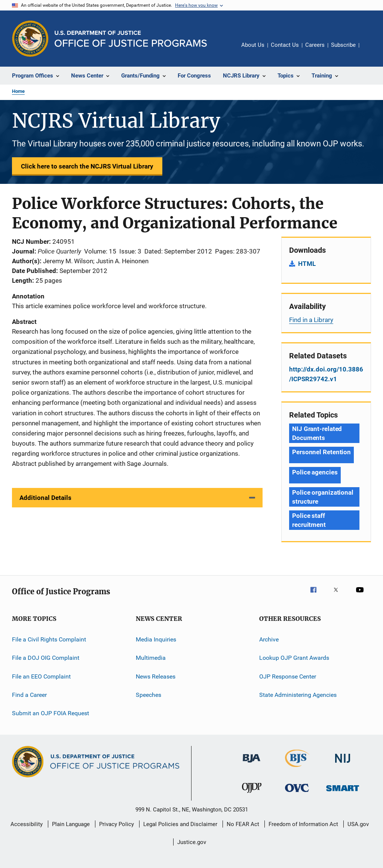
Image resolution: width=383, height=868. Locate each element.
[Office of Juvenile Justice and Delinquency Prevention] (252, 794)
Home (18, 91)
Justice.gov (192, 842)
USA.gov (358, 824)
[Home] (131, 39)
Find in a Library (311, 320)
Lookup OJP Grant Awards (294, 658)
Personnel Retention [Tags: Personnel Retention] (321, 452)
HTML (307, 264)
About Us (253, 45)
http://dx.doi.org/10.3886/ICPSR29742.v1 (326, 374)
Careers (315, 45)
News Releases (156, 676)
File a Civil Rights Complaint (49, 639)
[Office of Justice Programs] (30, 39)
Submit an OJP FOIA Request (50, 713)
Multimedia (151, 658)
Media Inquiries (156, 639)
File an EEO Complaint (41, 676)
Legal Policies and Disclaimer (180, 824)
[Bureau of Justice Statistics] (297, 768)
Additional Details (45, 498)
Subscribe (343, 45)
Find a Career (29, 695)
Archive (269, 639)
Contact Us (285, 45)
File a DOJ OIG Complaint (46, 658)
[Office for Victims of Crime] (297, 793)
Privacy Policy (117, 824)
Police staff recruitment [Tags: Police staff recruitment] (309, 520)
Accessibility (27, 824)
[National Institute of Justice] (343, 764)
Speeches (148, 695)
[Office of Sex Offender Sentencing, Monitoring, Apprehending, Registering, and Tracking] (343, 793)
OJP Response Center (288, 676)
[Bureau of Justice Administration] (252, 764)
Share (371, 50)
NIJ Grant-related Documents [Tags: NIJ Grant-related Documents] (317, 433)
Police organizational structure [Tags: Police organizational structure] (323, 497)
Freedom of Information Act (303, 824)
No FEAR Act (243, 824)
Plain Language (71, 824)
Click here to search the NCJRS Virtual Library (87, 166)
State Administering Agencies (298, 695)
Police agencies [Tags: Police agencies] (315, 472)
